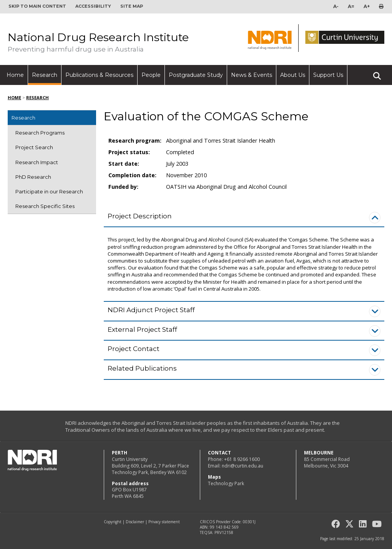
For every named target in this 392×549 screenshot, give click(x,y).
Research (45, 75)
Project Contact (134, 349)
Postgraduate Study (196, 75)
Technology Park (226, 483)
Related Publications (142, 368)
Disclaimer (135, 522)
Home (15, 75)
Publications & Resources (99, 75)
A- (336, 6)
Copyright (113, 522)
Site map (132, 6)
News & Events (252, 75)
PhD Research (33, 177)
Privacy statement (164, 522)
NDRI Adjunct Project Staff (151, 310)
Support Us (328, 75)
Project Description (140, 216)
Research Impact (37, 162)
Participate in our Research (49, 191)
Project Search (34, 147)
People (151, 75)
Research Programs (40, 133)
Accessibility (93, 6)
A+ (367, 6)
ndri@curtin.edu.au (243, 466)
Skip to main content (37, 6)
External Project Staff (142, 329)
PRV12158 (224, 532)
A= (351, 6)
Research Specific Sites (45, 206)
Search (377, 73)
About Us (293, 75)
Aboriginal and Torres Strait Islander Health (221, 141)
